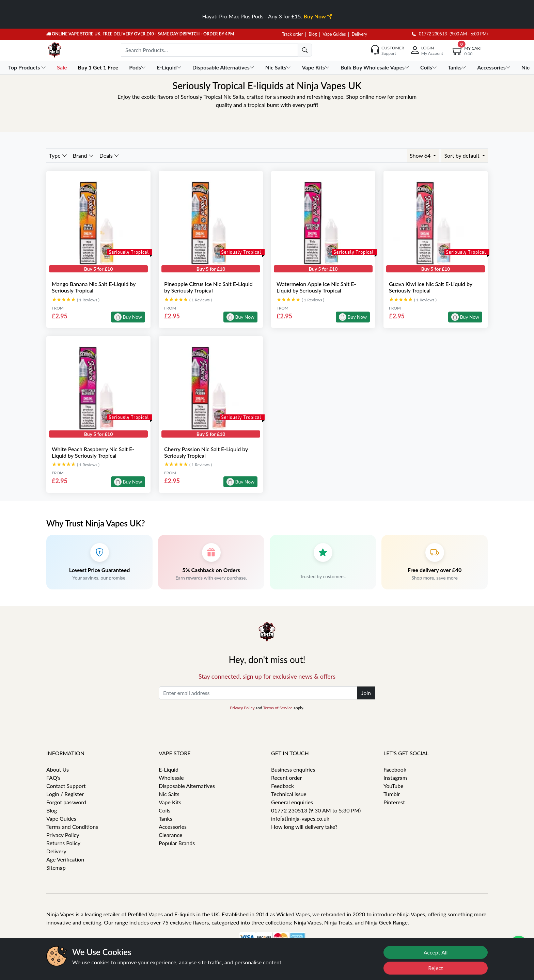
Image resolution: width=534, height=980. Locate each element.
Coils (164, 810)
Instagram (395, 778)
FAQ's (53, 778)
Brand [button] (83, 155)
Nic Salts (169, 794)
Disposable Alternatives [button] (224, 67)
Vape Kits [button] (316, 67)
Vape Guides (334, 34)
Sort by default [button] (462, 155)
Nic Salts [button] (279, 67)
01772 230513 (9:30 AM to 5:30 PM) (316, 810)
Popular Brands (177, 843)
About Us (58, 769)
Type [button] (58, 155)
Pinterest (394, 802)
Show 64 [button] (421, 155)
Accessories (173, 827)
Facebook (395, 769)
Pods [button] (138, 67)
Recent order (286, 778)
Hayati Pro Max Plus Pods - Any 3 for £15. (267, 16)
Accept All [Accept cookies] (436, 952)
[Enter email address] (258, 693)
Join (366, 693)
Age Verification (65, 859)
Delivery (359, 34)
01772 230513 (429, 34)
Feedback (282, 786)
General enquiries (292, 802)
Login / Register (65, 794)
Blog (313, 34)
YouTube (394, 786)
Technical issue (289, 794)
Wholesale (171, 778)
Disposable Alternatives (187, 786)
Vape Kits (170, 802)
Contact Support (66, 786)
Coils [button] (429, 67)
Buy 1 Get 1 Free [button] (99, 67)
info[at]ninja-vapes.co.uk (300, 818)
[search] (305, 50)
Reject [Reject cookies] (436, 968)
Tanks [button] (458, 67)
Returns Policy (63, 843)
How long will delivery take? (304, 827)
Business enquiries (293, 769)
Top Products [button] (28, 67)
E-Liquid (169, 769)
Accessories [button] (494, 67)
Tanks (166, 818)
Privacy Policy (242, 708)
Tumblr (392, 794)
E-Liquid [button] (170, 67)
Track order (292, 34)
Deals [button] (109, 155)
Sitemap (56, 867)
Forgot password (66, 802)
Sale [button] (62, 67)
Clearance (170, 835)
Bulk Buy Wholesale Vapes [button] (376, 67)
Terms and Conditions (72, 827)
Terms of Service (278, 708)
